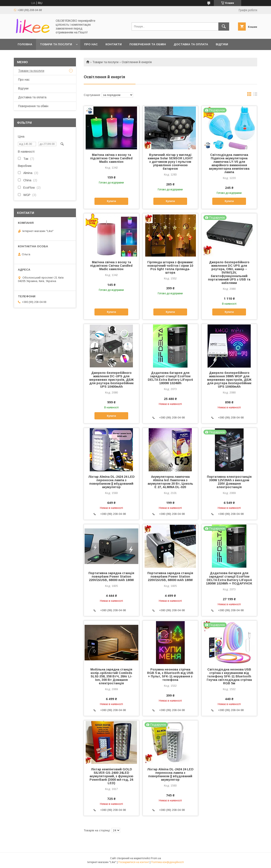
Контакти (114, 44)
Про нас (91, 44)
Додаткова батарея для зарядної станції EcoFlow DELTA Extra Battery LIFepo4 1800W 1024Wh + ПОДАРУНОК (229, 578)
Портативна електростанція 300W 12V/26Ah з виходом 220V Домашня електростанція (229, 482)
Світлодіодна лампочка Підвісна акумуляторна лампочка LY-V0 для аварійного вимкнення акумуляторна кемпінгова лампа (229, 163)
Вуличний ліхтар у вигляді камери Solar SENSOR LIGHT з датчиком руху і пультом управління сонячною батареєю (170, 162)
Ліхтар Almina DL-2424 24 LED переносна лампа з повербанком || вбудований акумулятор (111, 482)
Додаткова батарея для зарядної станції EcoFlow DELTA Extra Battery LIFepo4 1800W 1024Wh (170, 378)
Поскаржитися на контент (134, 862)
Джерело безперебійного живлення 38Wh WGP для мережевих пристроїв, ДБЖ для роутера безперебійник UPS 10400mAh (229, 380)
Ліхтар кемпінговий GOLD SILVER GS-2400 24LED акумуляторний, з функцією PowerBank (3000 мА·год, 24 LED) (111, 776)
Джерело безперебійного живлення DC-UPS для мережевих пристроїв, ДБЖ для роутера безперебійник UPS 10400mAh (111, 380)
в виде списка (255, 95)
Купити (111, 201)
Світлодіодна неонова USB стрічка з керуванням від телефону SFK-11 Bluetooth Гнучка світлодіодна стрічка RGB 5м (229, 676)
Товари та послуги (56, 44)
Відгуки (222, 44)
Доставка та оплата (191, 44)
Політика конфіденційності (167, 862)
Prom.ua (156, 858)
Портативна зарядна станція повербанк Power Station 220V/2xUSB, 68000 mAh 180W (111, 577)
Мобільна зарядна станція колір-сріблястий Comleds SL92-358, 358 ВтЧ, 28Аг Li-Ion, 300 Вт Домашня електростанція (111, 676)
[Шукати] (224, 27)
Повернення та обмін (148, 44)
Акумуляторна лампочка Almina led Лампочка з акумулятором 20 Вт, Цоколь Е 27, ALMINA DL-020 (170, 482)
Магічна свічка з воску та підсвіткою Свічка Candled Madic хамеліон (111, 158)
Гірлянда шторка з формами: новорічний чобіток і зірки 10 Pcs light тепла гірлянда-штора (170, 267)
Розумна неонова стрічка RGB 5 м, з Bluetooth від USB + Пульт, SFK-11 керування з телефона (170, 675)
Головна (25, 44)
